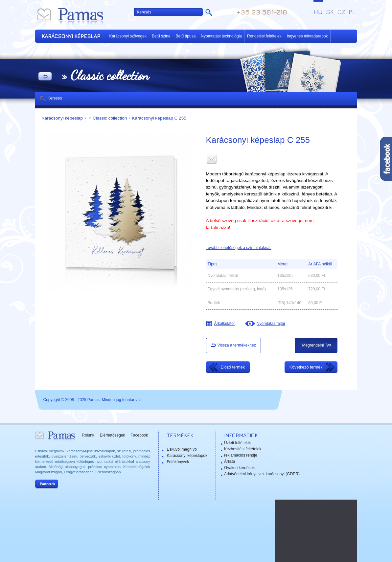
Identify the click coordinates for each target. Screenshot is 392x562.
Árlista (230, 461)
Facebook (139, 435)
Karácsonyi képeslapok (187, 456)
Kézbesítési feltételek (243, 449)
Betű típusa (186, 36)
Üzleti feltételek (237, 443)
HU (318, 12)
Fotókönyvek (178, 462)
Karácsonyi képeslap (62, 118)
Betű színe (161, 36)
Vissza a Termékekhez (45, 77)
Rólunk (88, 435)
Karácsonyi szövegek (128, 36)
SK (330, 12)
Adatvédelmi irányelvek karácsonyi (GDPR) (262, 474)
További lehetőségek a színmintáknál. (239, 248)
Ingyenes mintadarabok (307, 36)
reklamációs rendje (241, 455)
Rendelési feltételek (264, 36)
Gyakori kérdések (239, 468)
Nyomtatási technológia (221, 36)
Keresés (55, 98)
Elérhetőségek (113, 435)
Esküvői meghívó (182, 449)
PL (352, 12)
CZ (341, 12)
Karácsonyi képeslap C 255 (159, 118)
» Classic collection (107, 118)
